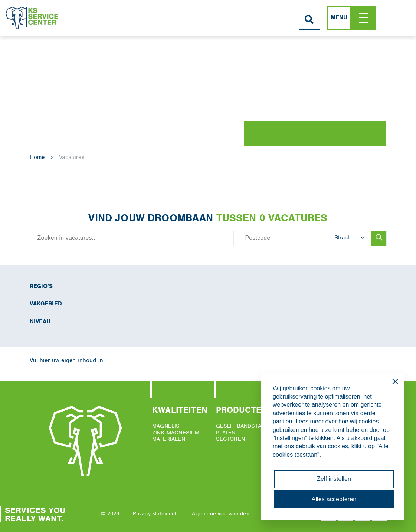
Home (37, 157)
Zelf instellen (334, 479)
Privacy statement (155, 513)
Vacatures (72, 157)
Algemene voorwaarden (221, 513)
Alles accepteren (334, 499)
